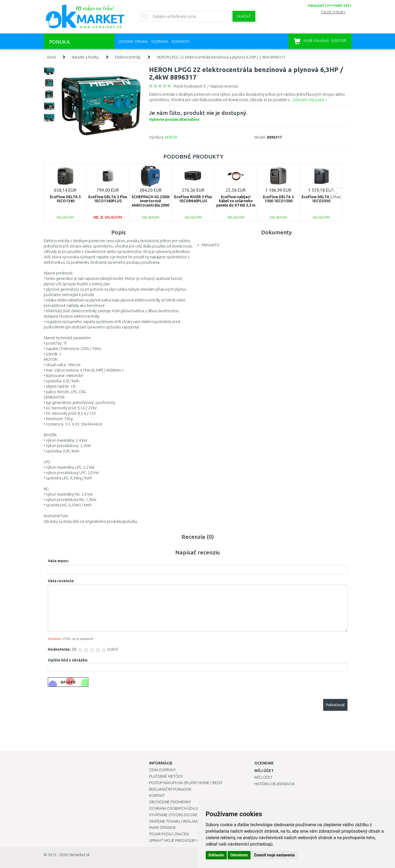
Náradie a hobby (85, 57)
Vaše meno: (58, 561)
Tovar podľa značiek (169, 834)
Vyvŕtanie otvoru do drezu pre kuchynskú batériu (197, 815)
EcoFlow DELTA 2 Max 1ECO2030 (321, 199)
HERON (171, 137)
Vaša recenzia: (61, 581)
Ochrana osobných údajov (176, 808)
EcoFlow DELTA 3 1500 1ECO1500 (278, 199)
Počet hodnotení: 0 (190, 86)
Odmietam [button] (239, 855)
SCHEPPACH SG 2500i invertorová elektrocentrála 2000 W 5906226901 (151, 203)
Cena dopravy (162, 770)
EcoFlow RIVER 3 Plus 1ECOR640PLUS (193, 199)
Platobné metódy (166, 776)
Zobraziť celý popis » (310, 100)
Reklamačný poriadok (170, 789)
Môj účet (263, 777)
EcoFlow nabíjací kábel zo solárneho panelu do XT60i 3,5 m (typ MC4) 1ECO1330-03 (236, 205)
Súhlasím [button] (216, 855)
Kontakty (180, 42)
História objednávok (275, 784)
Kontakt (157, 795)
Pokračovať (335, 705)
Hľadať (244, 16)
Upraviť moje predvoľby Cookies (181, 840)
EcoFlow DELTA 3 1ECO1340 (65, 199)
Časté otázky (333, 12)
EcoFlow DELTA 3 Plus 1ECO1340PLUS (108, 199)
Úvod (51, 57)
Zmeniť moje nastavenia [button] (274, 855)
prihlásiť (316, 6)
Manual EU (210, 245)
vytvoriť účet (339, 6)
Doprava (160, 42)
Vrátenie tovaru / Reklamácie (177, 821)
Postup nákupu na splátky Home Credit (186, 783)
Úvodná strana (133, 42)
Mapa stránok (162, 828)
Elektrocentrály (128, 57)
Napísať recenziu (224, 86)
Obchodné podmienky (170, 802)
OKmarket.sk (79, 855)
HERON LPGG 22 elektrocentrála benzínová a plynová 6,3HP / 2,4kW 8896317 (221, 57)
